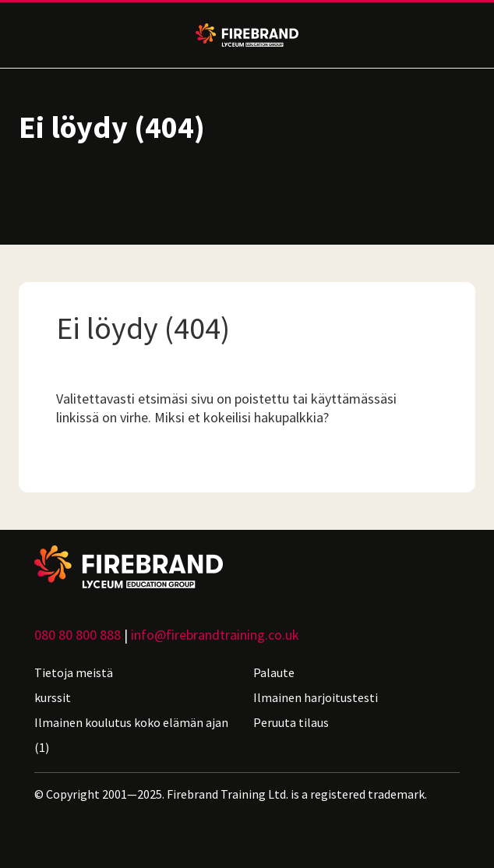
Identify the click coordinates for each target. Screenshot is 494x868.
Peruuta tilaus (291, 722)
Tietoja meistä (74, 672)
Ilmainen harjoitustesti (316, 697)
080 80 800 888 (78, 635)
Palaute (274, 672)
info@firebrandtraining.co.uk (215, 635)
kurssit (53, 697)
